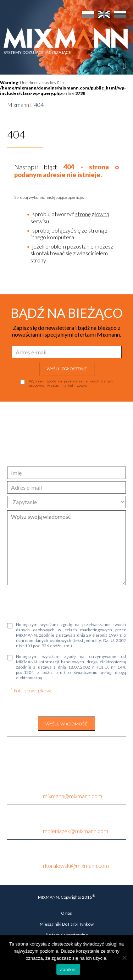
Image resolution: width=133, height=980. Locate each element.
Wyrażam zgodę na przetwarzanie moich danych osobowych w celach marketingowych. (71, 383)
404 (39, 105)
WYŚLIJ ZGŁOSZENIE (67, 369)
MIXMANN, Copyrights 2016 (66, 897)
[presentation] (61, 603)
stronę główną (92, 214)
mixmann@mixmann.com (73, 796)
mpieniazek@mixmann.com (76, 831)
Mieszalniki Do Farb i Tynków (67, 924)
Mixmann (18, 105)
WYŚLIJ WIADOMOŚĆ (66, 724)
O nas (66, 913)
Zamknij (68, 970)
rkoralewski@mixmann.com (76, 865)
